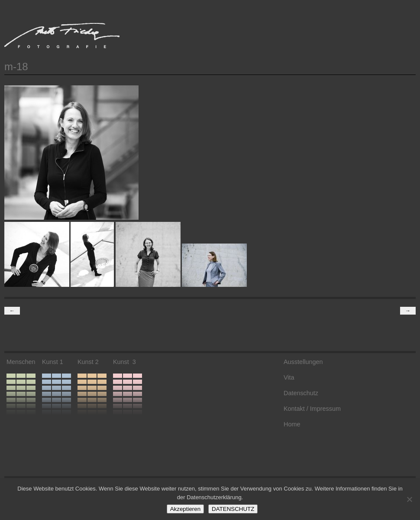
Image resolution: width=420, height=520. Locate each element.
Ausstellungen (303, 362)
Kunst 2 (88, 362)
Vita (289, 377)
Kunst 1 (53, 362)
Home (292, 424)
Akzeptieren (185, 509)
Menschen (21, 362)
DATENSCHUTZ (233, 509)
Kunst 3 (124, 362)
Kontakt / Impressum (312, 409)
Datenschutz (301, 393)
